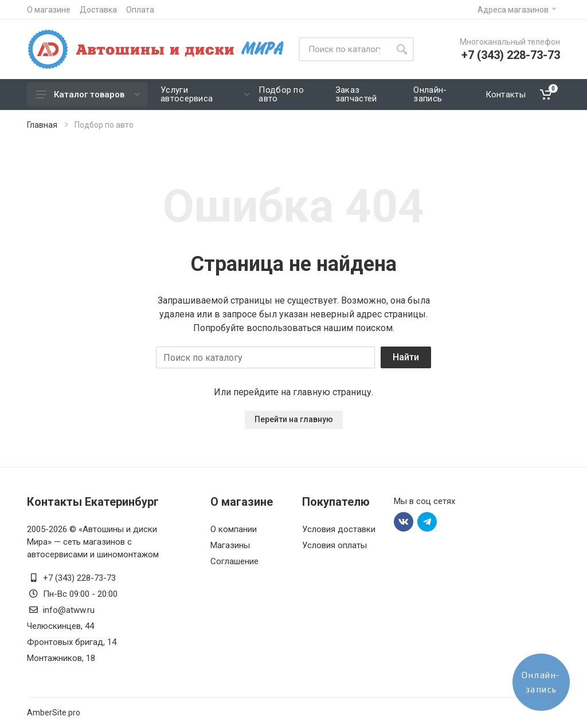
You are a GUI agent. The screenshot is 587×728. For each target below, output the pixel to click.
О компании (234, 529)
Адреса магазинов (517, 10)
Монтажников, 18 (61, 658)
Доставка (98, 10)
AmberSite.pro (54, 713)
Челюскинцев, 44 (60, 626)
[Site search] (344, 49)
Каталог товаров (88, 95)
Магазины (230, 545)
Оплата (140, 10)
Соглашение (234, 561)
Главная (42, 125)
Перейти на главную (294, 419)
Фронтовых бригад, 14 (72, 642)
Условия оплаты (334, 545)
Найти (406, 357)
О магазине (49, 10)
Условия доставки (339, 529)
